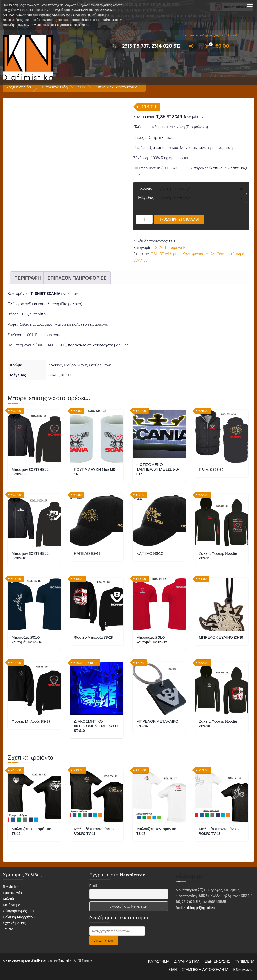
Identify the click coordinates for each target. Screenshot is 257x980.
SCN (82, 87)
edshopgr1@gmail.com (201, 908)
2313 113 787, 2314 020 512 (145, 46)
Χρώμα (146, 188)
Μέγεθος (146, 198)
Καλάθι (8, 899)
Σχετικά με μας (14, 923)
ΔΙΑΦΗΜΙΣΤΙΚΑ (187, 961)
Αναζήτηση (104, 940)
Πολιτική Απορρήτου (19, 917)
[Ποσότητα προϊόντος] (144, 219)
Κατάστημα (12, 905)
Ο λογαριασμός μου (18, 911)
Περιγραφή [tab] (28, 278)
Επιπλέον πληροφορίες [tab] (77, 278)
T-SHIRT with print (166, 254)
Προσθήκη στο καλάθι (179, 219)
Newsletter (10, 887)
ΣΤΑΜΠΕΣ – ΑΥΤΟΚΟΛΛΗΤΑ (205, 969)
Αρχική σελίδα (19, 87)
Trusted (63, 961)
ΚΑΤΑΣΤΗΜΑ (159, 961)
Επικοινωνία (12, 893)
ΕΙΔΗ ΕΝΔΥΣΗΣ (217, 961)
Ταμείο (8, 929)
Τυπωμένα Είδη (54, 87)
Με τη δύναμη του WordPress (24, 961)
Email (93, 886)
